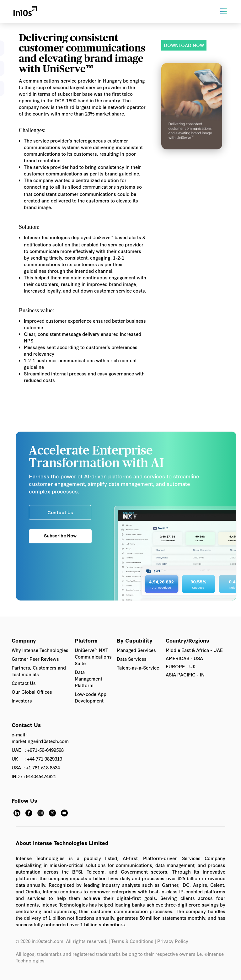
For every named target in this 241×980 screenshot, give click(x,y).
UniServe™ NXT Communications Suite (93, 657)
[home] (25, 11)
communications (99, 187)
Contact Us (24, 683)
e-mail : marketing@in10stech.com (40, 738)
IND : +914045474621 (34, 776)
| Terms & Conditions (131, 941)
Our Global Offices (32, 692)
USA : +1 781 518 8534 (36, 767)
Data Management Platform (88, 678)
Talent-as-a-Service (138, 668)
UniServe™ (103, 238)
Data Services (132, 659)
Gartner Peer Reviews (35, 659)
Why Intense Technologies (40, 650)
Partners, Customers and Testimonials (39, 671)
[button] (228, 11)
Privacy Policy (173, 941)
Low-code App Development (91, 697)
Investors (22, 700)
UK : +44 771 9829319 (37, 759)
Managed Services (136, 650)
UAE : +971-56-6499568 (38, 750)
